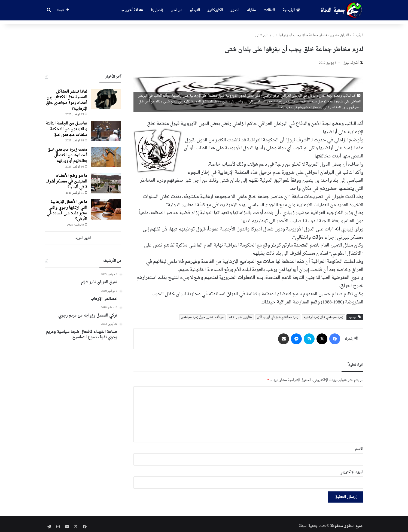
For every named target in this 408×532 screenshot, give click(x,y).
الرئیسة (358, 31)
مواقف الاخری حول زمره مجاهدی (202, 313)
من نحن (176, 10)
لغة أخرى (134, 10)
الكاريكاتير (215, 10)
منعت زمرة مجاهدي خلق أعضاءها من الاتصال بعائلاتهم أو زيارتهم (67, 152)
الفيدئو (195, 10)
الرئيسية (291, 10)
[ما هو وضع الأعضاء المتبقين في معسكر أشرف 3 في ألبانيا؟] (106, 179)
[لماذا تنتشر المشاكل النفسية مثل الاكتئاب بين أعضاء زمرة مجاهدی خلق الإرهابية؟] (106, 95)
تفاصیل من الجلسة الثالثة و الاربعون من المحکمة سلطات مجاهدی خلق (66, 125)
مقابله (251, 10)
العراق (345, 31)
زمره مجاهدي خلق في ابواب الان (278, 313)
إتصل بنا (157, 10)
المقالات (269, 10)
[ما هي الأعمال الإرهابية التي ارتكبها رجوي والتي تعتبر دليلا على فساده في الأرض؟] (106, 206)
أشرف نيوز (351, 59)
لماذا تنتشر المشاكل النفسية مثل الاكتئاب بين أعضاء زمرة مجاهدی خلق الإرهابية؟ (67, 96)
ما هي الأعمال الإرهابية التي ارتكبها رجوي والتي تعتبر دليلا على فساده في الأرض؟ (67, 207)
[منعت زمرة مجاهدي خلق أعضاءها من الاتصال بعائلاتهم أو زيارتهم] (106, 153)
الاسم (359, 445)
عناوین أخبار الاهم (240, 313)
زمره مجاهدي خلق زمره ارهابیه (323, 313)
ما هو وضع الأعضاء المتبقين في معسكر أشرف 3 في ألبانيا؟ (66, 178)
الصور (235, 10)
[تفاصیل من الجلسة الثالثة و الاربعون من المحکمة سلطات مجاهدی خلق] (106, 127)
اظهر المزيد (83, 234)
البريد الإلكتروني (351, 468)
